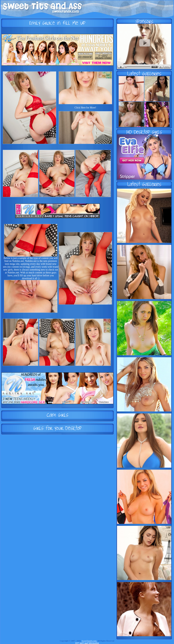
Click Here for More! (85, 108)
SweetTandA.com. (89, 641)
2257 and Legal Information (87, 643)
